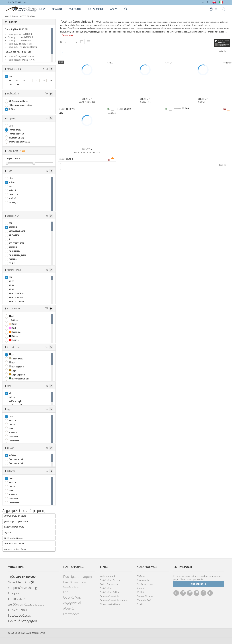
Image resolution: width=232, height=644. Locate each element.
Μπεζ (13, 324)
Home (7, 16)
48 (16, 80)
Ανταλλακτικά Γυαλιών (19, 142)
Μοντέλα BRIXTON (14, 270)
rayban (7, 532)
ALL (12, 316)
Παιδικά (12, 198)
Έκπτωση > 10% (16, 459)
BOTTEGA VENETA (16, 243)
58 (18, 84)
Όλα (12, 109)
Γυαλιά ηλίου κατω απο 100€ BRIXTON (22, 47)
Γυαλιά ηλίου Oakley (110, 592)
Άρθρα (115, 9)
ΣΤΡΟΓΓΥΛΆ (13, 437)
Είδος (9, 171)
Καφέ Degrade (17, 375)
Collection (11, 471)
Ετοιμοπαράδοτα (18, 101)
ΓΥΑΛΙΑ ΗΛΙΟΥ (18, 16)
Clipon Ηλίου (16, 359)
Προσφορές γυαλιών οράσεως (114, 600)
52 (37, 80)
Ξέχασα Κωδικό (144, 600)
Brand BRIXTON (13, 216)
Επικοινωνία (17, 599)
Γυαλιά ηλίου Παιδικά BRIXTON (20, 44)
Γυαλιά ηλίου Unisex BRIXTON (19, 40)
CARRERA (13, 259)
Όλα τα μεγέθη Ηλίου (110, 604)
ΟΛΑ (10, 76)
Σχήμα (10, 409)
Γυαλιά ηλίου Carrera (110, 580)
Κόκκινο (14, 340)
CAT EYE (12, 425)
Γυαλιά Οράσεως (16, 134)
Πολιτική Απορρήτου (23, 621)
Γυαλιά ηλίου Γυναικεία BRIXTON (20, 37)
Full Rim (12, 397)
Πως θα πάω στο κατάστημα (75, 584)
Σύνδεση (141, 576)
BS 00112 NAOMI (16, 297)
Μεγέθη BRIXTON (14, 69)
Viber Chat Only (21, 582)
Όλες (12, 455)
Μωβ (12, 328)
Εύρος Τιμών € (14, 158)
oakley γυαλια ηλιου (14, 527)
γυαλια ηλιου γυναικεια (16, 521)
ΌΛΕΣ (11, 478)
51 (30, 80)
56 (11, 84)
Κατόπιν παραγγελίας (20, 105)
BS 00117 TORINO (16, 301)
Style (9, 386)
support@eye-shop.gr (23, 588)
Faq (66, 592)
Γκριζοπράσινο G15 (19, 379)
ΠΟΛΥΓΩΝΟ (13, 433)
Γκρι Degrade (16, 367)
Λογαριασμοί (72, 603)
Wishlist (140, 592)
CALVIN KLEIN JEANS (17, 255)
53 (44, 80)
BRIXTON (31, 16)
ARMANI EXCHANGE (17, 231)
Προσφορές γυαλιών (110, 596)
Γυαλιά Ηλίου (15, 130)
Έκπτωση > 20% (16, 463)
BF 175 (11, 281)
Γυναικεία (13, 194)
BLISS (11, 239)
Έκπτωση (11, 448)
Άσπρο (13, 320)
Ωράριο (13, 593)
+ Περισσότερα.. (67, 35)
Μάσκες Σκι (14, 202)
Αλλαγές (69, 608)
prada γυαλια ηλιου (14, 543)
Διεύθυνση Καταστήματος (26, 604)
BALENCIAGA (14, 235)
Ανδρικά (12, 190)
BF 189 (11, 289)
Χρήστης (141, 588)
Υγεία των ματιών (108, 576)
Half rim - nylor (16, 401)
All (10, 393)
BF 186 (11, 285)
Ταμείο (140, 604)
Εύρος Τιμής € (17, 151)
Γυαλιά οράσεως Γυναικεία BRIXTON (22, 60)
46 (10, 80)
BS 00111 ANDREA (16, 293)
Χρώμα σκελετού (14, 308)
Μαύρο (13, 336)
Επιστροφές (71, 614)
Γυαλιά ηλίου (106, 588)
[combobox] (71, 42)
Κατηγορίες (11, 118)
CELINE (12, 263)
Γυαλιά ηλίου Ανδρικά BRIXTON (20, 34)
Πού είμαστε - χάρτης (78, 577)
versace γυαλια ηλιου (15, 549)
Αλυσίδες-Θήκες (16, 138)
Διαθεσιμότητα (13, 94)
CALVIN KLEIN (14, 251)
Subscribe (199, 584)
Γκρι (12, 363)
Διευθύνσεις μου (145, 584)
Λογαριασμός (143, 580)
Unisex (12, 182)
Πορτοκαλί (15, 332)
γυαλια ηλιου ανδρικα (15, 516)
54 (51, 80)
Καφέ (13, 371)
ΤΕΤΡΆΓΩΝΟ (14, 441)
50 (23, 80)
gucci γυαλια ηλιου (14, 538)
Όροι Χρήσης (72, 597)
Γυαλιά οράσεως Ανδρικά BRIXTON (21, 56)
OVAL (11, 429)
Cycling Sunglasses (109, 584)
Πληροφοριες (97, 9)
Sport (11, 186)
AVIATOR (12, 421)
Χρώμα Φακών (13, 347)
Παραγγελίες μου (145, 596)
